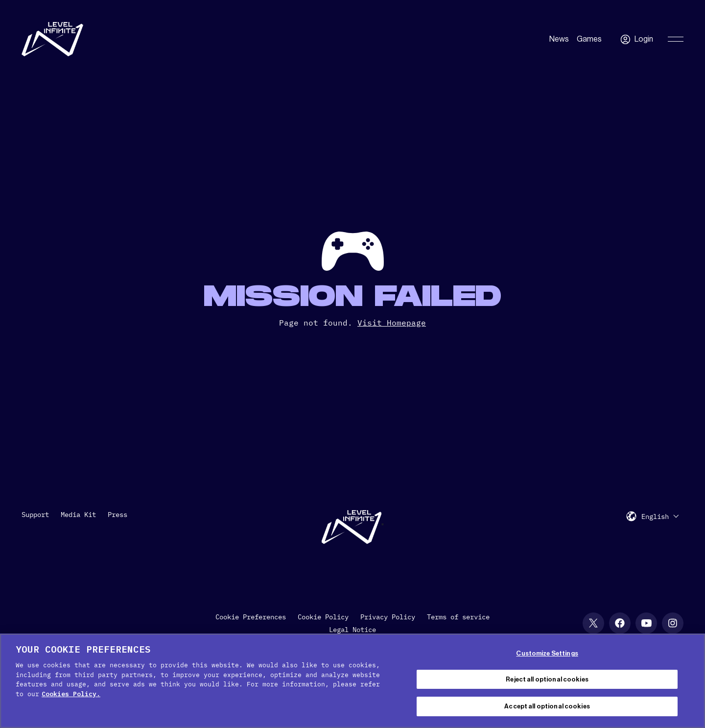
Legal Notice (352, 630)
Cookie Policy (323, 617)
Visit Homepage (392, 323)
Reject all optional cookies (547, 679)
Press (117, 515)
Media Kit (78, 515)
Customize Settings (547, 653)
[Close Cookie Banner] (689, 680)
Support (35, 515)
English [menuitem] (655, 517)
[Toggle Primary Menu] (676, 39)
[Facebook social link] (620, 623)
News (559, 39)
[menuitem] (660, 516)
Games (589, 39)
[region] (352, 681)
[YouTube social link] (646, 623)
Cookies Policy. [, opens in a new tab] (71, 694)
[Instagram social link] (673, 623)
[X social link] (593, 623)
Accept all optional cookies (547, 706)
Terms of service (458, 617)
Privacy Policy (388, 617)
